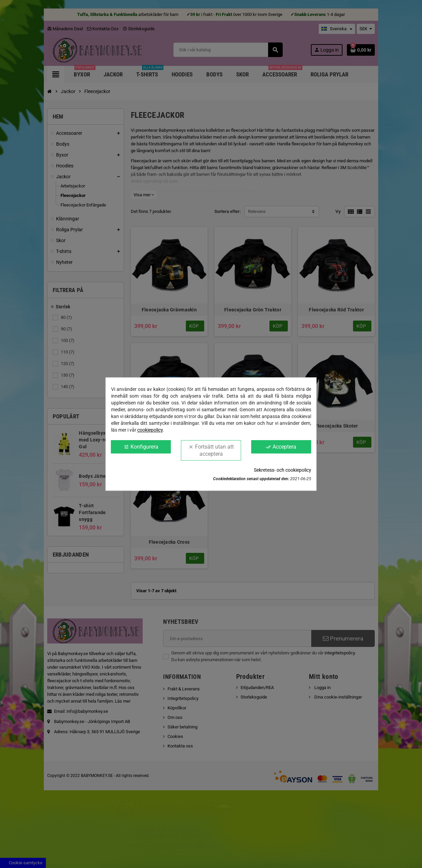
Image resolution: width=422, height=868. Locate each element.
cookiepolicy (150, 430)
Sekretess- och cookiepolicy (283, 470)
